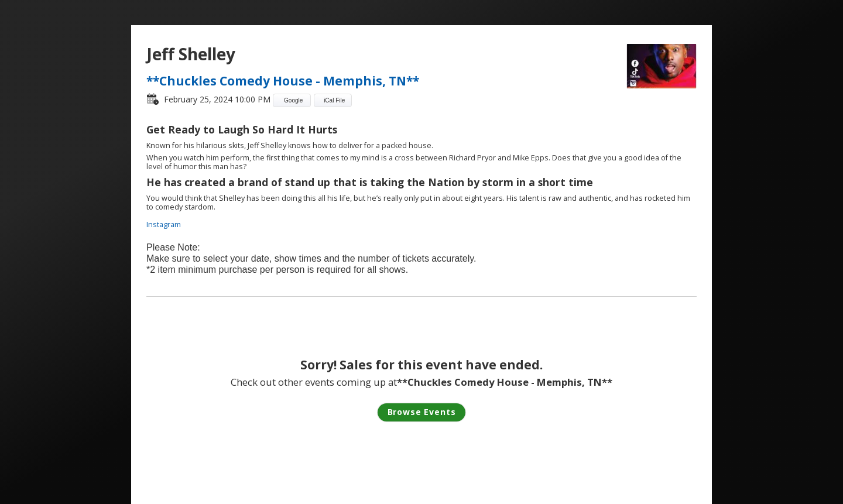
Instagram (164, 224)
